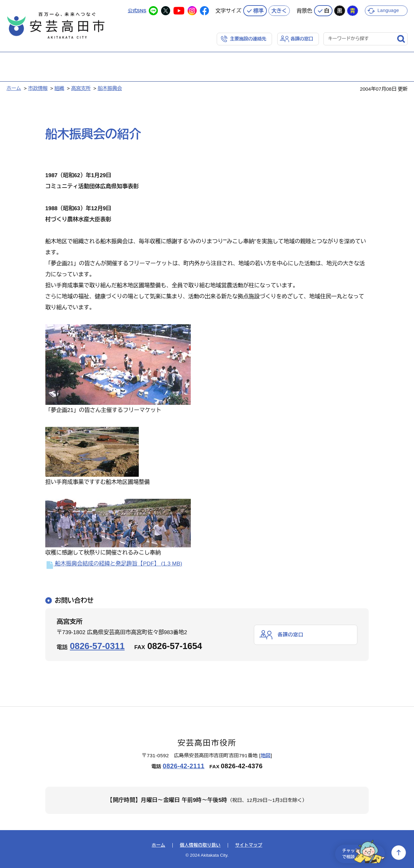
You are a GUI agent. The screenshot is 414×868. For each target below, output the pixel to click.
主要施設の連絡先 (245, 38)
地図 (266, 755)
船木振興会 (110, 88)
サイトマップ (249, 845)
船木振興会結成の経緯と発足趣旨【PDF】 (114, 563)
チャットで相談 (360, 853)
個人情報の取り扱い (200, 845)
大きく (279, 10)
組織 (59, 88)
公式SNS (136, 10)
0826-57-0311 (97, 645)
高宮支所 (81, 88)
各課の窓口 (301, 38)
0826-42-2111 (184, 765)
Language (389, 10)
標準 (258, 10)
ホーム (14, 88)
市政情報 (38, 88)
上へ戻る (399, 853)
